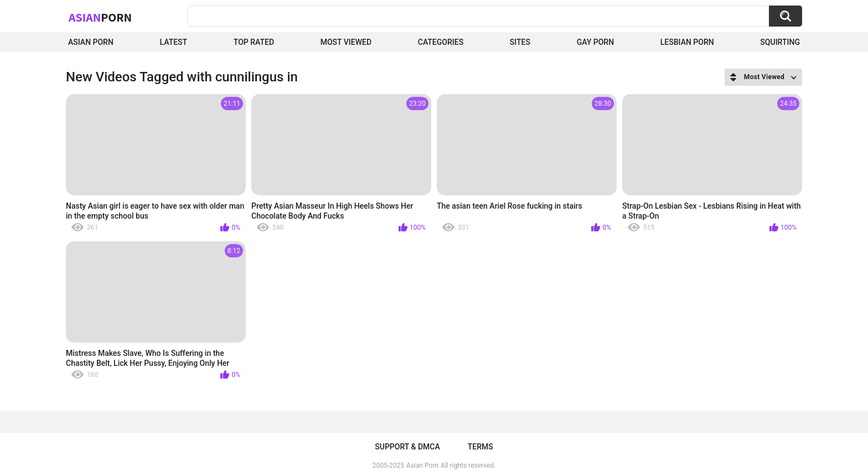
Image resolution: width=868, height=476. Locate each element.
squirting (780, 42)
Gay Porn (595, 42)
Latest (174, 42)
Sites (520, 42)
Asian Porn (91, 42)
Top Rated (254, 42)
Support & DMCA (407, 447)
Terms (480, 447)
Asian (100, 17)
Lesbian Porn (687, 42)
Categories (441, 42)
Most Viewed (346, 42)
